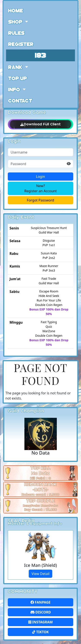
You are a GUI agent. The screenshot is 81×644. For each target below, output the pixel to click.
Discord (41, 612)
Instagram (40, 622)
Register (21, 44)
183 (41, 55)
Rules (16, 33)
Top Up (18, 78)
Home (16, 10)
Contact (20, 100)
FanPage (40, 602)
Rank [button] (16, 67)
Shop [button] (16, 22)
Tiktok (40, 632)
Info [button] (15, 89)
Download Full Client (40, 124)
